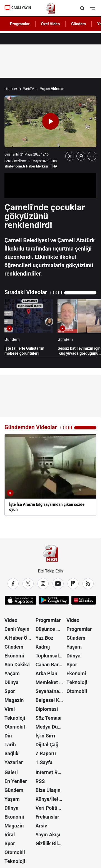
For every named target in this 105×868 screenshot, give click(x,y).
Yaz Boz (45, 638)
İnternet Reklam (51, 772)
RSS (40, 781)
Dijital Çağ (47, 745)
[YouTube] (58, 584)
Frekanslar (47, 817)
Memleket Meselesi (51, 682)
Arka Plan (47, 673)
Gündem (14, 647)
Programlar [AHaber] (20, 24)
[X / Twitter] (28, 584)
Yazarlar (14, 762)
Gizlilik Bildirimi (51, 843)
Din (8, 736)
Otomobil (15, 727)
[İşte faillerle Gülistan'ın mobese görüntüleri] (29, 327)
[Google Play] (54, 600)
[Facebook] (13, 584)
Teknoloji (15, 718)
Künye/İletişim (51, 799)
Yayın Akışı (48, 835)
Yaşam (12, 673)
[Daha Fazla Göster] (92, 156)
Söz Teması (49, 718)
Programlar (48, 620)
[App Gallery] (83, 600)
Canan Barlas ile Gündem (51, 665)
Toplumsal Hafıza (51, 656)
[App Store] (21, 600)
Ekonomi (14, 656)
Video (11, 620)
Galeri (11, 772)
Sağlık (11, 753)
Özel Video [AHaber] (51, 24)
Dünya (11, 682)
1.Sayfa (44, 762)
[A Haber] (50, 8)
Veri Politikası (51, 808)
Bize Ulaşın (48, 790)
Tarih (10, 745)
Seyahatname (51, 691)
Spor (10, 691)
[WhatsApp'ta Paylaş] (81, 156)
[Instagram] (43, 584)
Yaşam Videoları (52, 89)
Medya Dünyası (51, 727)
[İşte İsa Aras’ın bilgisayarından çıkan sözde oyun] (50, 475)
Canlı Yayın (17, 629)
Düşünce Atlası (51, 629)
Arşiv (41, 826)
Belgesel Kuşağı (51, 700)
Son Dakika (17, 665)
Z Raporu (46, 753)
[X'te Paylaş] (70, 156)
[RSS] (88, 584)
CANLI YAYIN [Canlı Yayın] (18, 8)
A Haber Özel (19, 638)
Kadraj (43, 647)
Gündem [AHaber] (78, 24)
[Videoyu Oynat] (51, 121)
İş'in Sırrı (45, 736)
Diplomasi (47, 709)
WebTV (29, 89)
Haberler (11, 89)
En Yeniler (16, 781)
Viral (10, 709)
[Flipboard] (73, 584)
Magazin (14, 700)
